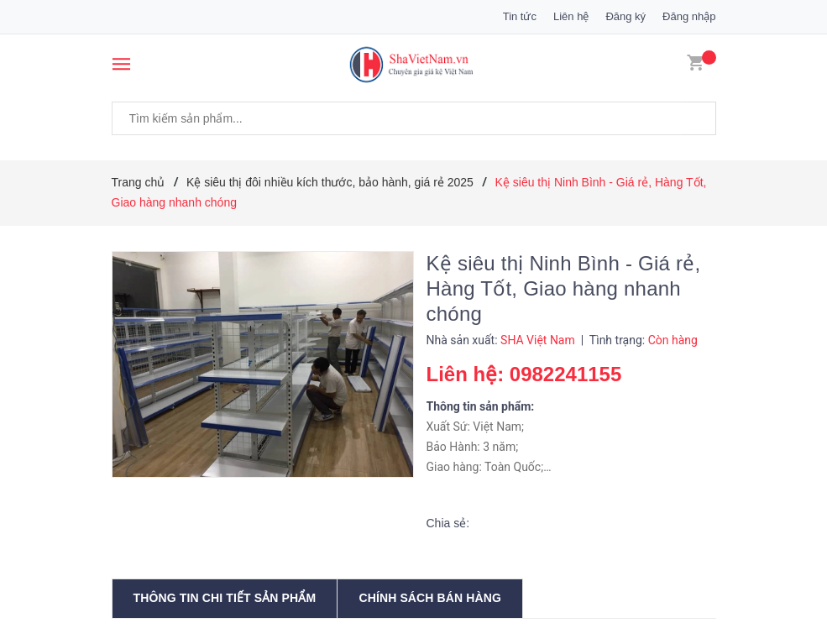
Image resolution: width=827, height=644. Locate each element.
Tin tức (520, 16)
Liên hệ (571, 16)
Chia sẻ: (448, 523)
